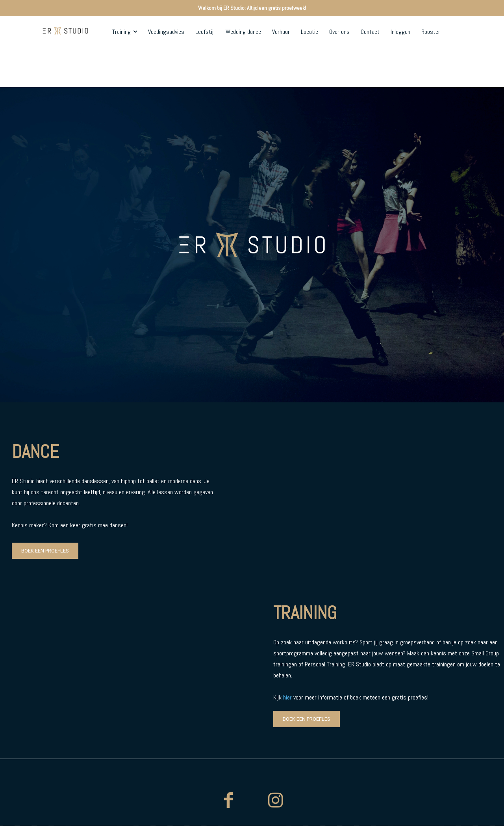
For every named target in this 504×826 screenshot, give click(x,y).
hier (287, 697)
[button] (443, 67)
